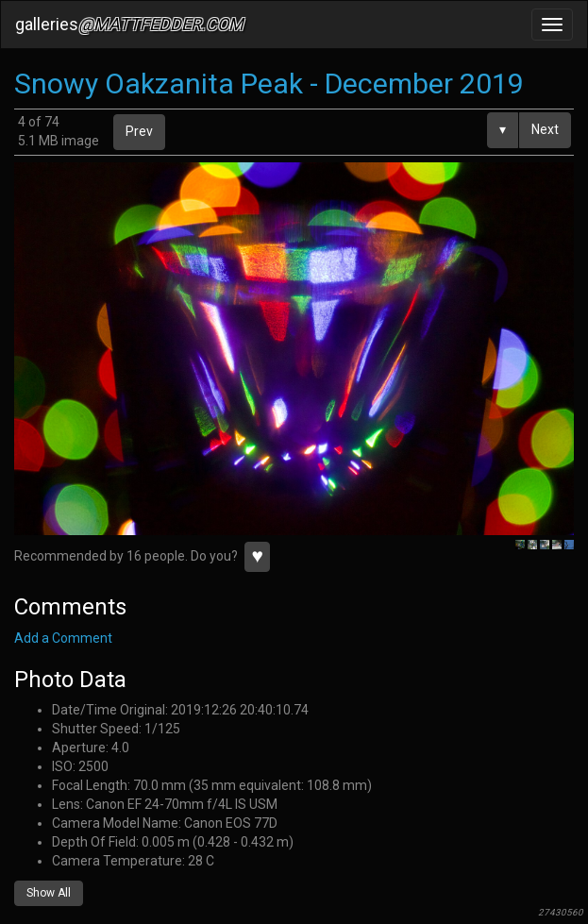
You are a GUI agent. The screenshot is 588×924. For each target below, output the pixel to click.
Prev (139, 131)
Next (545, 129)
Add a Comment (63, 638)
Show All (49, 893)
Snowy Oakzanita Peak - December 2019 (269, 84)
